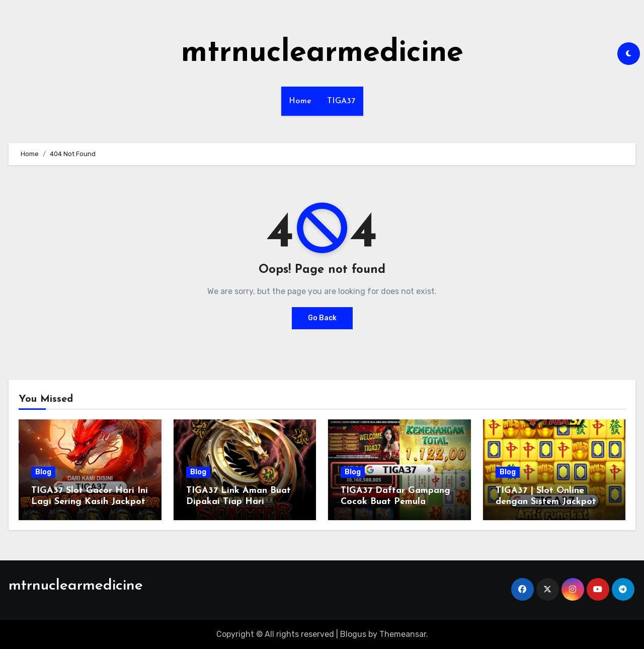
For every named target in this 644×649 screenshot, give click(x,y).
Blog (43, 472)
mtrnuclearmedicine (322, 53)
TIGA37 (341, 101)
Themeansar (403, 634)
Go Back (322, 318)
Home (300, 101)
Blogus (353, 634)
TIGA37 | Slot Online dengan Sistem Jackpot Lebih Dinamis (546, 501)
